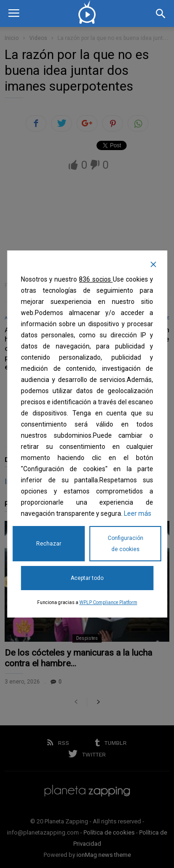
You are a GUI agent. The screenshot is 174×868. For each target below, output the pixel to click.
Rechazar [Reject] (49, 544)
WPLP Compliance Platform (108, 602)
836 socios (96, 279)
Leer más (138, 513)
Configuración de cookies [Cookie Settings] (126, 544)
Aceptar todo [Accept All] (87, 578)
